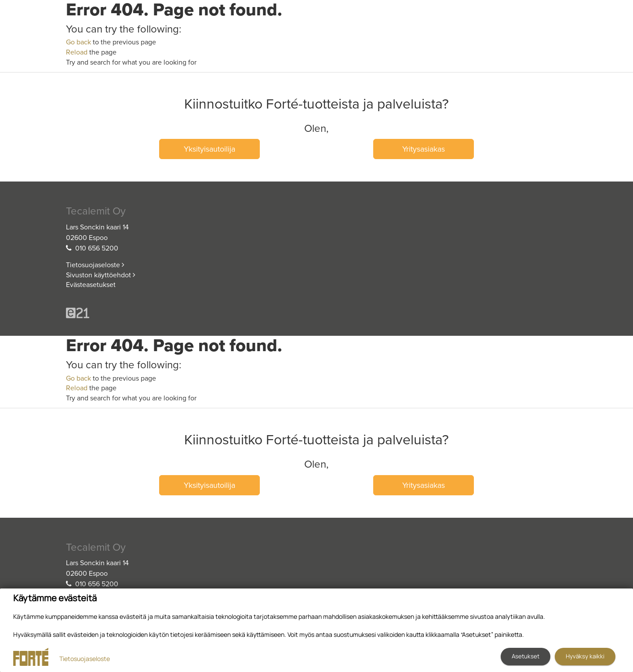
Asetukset (526, 656)
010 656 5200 (97, 248)
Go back (78, 42)
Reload (77, 52)
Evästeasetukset (91, 285)
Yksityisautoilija (209, 149)
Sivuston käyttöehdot (101, 275)
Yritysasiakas (424, 149)
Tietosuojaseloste (95, 265)
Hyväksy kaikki (585, 656)
